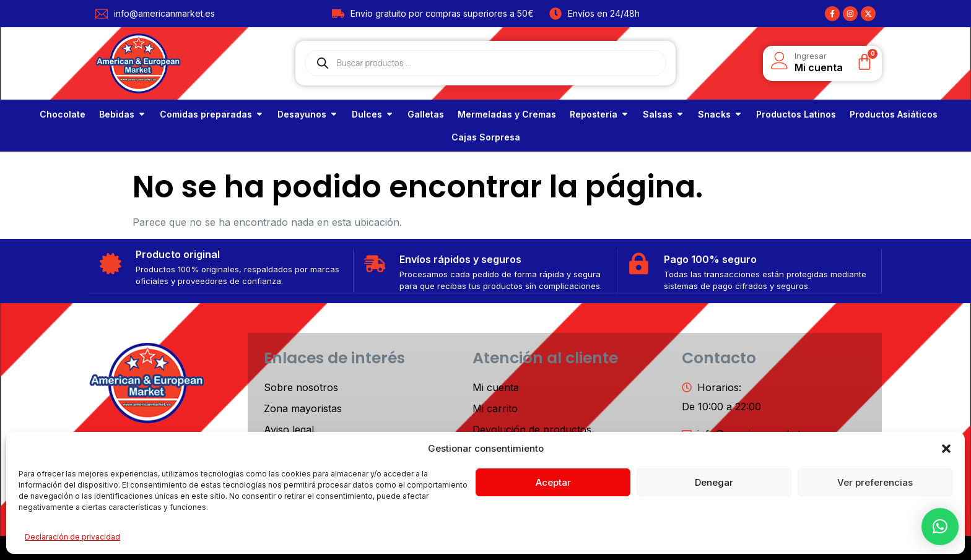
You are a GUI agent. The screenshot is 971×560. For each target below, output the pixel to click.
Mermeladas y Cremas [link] (507, 114)
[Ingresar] (780, 61)
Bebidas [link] (117, 114)
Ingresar (811, 56)
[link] (63, 114)
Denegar (714, 482)
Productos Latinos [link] (796, 114)
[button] (946, 449)
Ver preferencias (875, 482)
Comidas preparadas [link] (206, 114)
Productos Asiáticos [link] (894, 114)
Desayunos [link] (302, 114)
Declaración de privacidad (72, 537)
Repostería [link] (594, 114)
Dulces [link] (367, 114)
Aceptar (553, 482)
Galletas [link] (426, 114)
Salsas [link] (658, 114)
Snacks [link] (714, 114)
